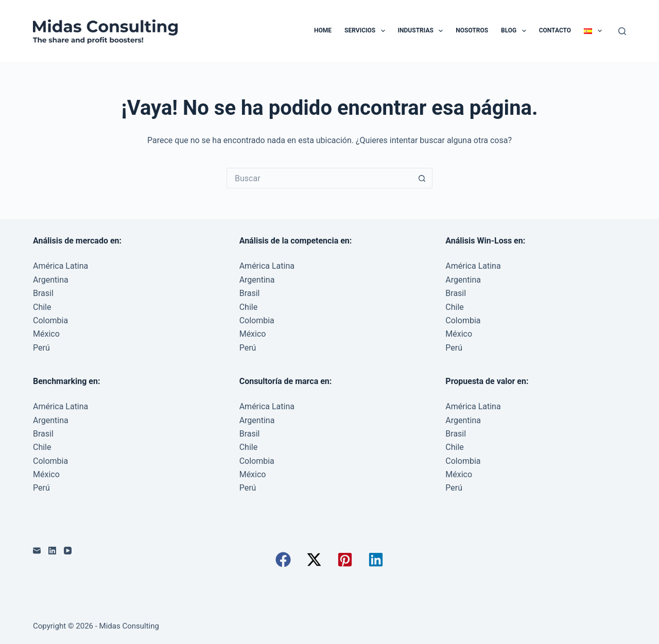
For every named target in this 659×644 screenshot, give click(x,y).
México (46, 334)
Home (323, 30)
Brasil (43, 293)
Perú (41, 348)
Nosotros (472, 30)
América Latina (60, 266)
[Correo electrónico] (37, 551)
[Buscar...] (319, 178)
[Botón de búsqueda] (422, 178)
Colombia (50, 320)
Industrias (423, 31)
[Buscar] (622, 31)
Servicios (367, 31)
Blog (516, 31)
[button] (283, 560)
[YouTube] (68, 551)
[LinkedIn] (52, 551)
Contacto (555, 30)
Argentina (51, 280)
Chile (42, 307)
